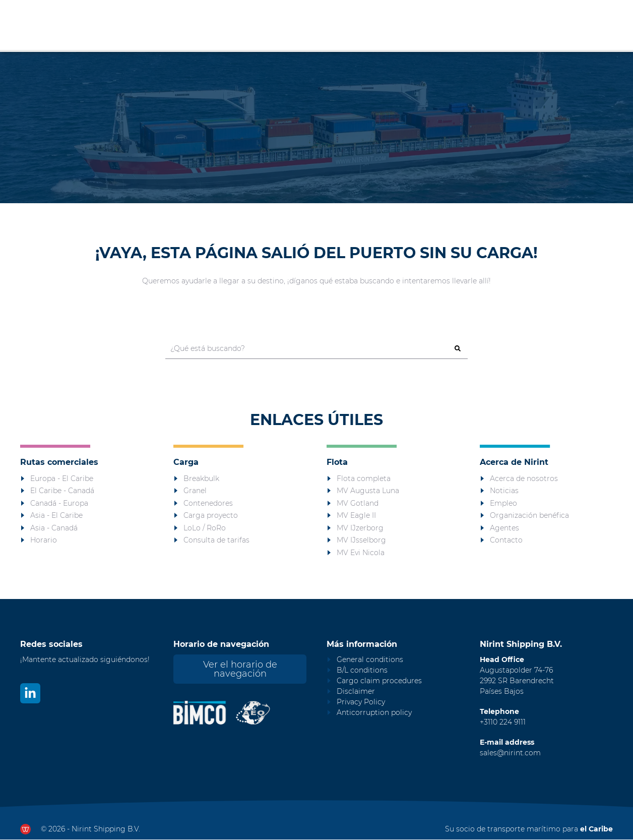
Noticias (504, 491)
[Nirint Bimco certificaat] (204, 713)
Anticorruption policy (374, 713)
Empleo (503, 504)
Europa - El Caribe (62, 479)
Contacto (506, 541)
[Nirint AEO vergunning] (253, 713)
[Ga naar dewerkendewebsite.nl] (25, 830)
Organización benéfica (529, 516)
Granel (195, 491)
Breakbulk (201, 479)
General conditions (370, 660)
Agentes (504, 528)
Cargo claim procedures (379, 681)
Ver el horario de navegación (240, 670)
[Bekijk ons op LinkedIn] (30, 694)
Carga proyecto (211, 516)
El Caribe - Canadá (62, 491)
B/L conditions (362, 671)
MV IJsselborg (361, 541)
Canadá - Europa (59, 504)
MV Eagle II (356, 516)
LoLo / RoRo (205, 528)
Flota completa (364, 479)
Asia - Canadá (54, 528)
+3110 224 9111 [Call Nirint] (503, 723)
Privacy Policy (361, 702)
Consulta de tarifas (216, 541)
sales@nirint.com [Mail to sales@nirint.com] (510, 753)
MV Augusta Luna (368, 491)
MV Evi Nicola (361, 553)
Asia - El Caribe (56, 516)
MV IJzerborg (360, 528)
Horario (44, 541)
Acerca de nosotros (524, 479)
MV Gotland (358, 504)
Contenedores (208, 504)
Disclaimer (356, 692)
